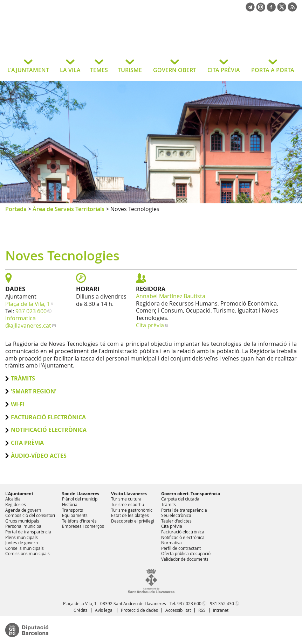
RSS (202, 610)
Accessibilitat (178, 610)
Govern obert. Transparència (191, 494)
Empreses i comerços (83, 526)
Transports (73, 510)
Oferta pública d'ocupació (186, 553)
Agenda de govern (23, 510)
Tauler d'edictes (176, 521)
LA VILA (70, 70)
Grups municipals (22, 521)
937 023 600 (31, 311)
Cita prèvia (150, 325)
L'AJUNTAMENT (28, 70)
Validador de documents (185, 559)
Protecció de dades (139, 610)
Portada (16, 209)
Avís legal (104, 610)
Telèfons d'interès (79, 521)
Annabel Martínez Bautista (171, 296)
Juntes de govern (22, 542)
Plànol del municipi (80, 499)
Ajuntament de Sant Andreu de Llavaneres (61, 40)
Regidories (16, 504)
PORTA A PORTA (273, 70)
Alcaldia (13, 499)
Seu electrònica (176, 515)
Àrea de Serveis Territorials (68, 209)
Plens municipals (22, 537)
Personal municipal (24, 526)
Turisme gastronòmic (132, 510)
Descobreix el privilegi (133, 521)
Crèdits (81, 610)
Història (70, 504)
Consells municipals (25, 548)
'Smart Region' (34, 391)
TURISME (130, 70)
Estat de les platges (130, 515)
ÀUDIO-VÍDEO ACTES (39, 456)
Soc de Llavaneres (81, 494)
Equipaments (75, 515)
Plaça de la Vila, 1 (28, 304)
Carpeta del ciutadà (180, 499)
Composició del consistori (30, 515)
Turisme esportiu (128, 504)
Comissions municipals (28, 553)
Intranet (221, 610)
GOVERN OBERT (175, 70)
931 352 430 (222, 603)
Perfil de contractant (181, 548)
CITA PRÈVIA (224, 70)
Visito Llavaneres (129, 494)
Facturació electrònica (48, 417)
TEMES (99, 70)
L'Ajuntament (19, 494)
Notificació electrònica (49, 430)
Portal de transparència (28, 532)
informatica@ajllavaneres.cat (28, 322)
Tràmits (23, 379)
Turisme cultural (127, 499)
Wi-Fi (18, 404)
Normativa (171, 542)
